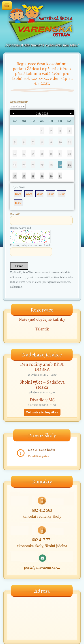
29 (42, 177)
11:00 (18, 194)
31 (60, 177)
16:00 (18, 203)
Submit (19, 266)
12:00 (29, 194)
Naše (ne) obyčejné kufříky (42, 319)
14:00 (51, 194)
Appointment (19, 102)
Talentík (42, 329)
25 (69, 165)
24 (60, 165)
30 (51, 177)
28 (33, 177)
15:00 (61, 194)
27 (24, 177)
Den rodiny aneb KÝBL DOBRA (42, 367)
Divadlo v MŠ (42, 400)
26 (15, 177)
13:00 (40, 194)
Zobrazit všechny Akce (42, 412)
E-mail (15, 214)
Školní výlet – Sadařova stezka (42, 385)
